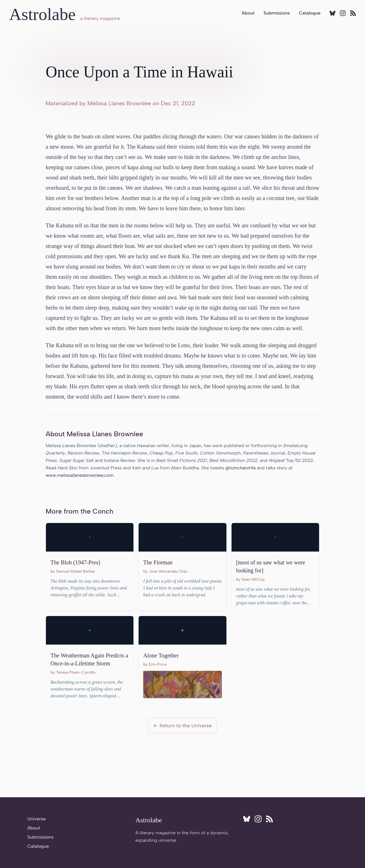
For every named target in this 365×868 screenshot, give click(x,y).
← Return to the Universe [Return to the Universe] (182, 726)
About (248, 13)
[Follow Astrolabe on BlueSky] (332, 13)
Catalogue (310, 13)
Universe (36, 819)
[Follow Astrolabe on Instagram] (343, 13)
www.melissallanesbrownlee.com (80, 475)
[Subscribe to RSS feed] (353, 13)
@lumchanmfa (240, 468)
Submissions (277, 13)
